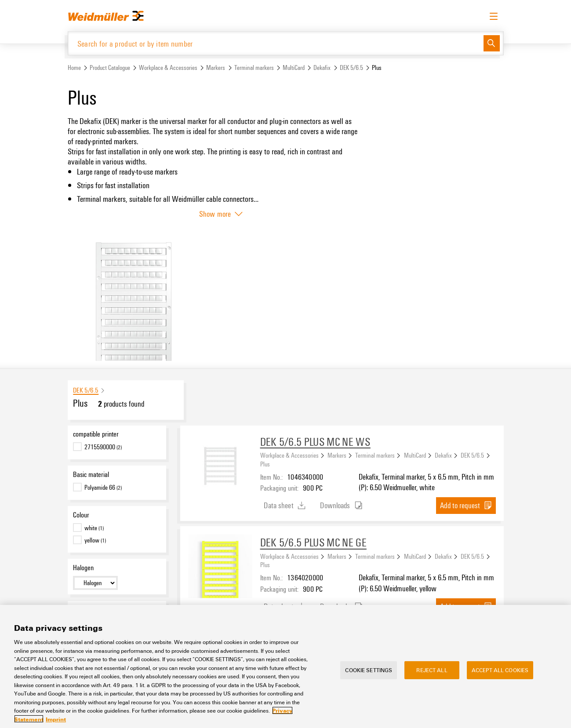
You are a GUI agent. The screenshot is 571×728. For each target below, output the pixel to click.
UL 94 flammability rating (105, 609)
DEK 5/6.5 (351, 67)
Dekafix (322, 67)
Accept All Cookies (500, 675)
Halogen (83, 568)
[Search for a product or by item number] (276, 43)
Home (74, 67)
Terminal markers (254, 67)
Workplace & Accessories (168, 67)
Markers (216, 67)
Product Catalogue (110, 67)
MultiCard (294, 67)
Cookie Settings (369, 675)
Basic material (91, 474)
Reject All (432, 675)
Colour (81, 515)
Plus (265, 464)
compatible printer (96, 434)
